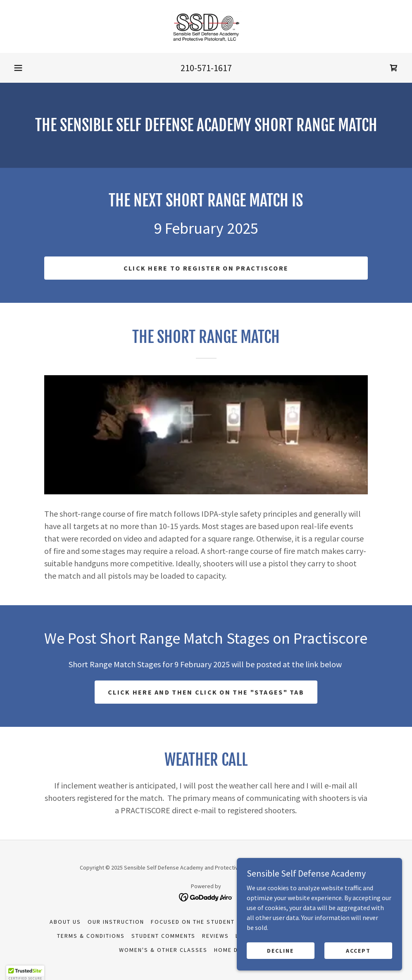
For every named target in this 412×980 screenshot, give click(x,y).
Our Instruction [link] (116, 922)
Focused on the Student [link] (193, 922)
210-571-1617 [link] (206, 68)
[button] (18, 68)
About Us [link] (65, 922)
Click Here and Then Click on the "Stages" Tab (206, 692)
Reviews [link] (216, 936)
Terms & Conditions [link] (91, 936)
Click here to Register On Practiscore (206, 268)
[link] (206, 26)
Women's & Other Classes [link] (163, 950)
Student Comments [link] (163, 936)
